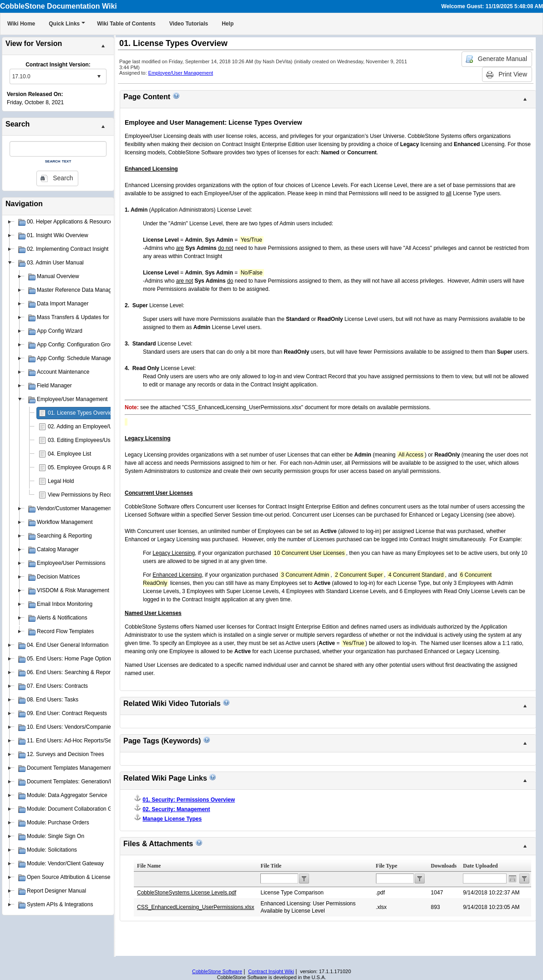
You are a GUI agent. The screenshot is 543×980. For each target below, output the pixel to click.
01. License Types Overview (82, 413)
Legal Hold (61, 481)
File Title (271, 866)
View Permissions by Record (83, 495)
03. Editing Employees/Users (83, 440)
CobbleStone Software (217, 971)
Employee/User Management (181, 73)
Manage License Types (172, 819)
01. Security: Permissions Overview (189, 800)
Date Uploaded (480, 866)
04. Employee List (69, 454)
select (99, 76)
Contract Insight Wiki (271, 971)
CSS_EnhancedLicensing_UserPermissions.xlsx (195, 907)
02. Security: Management (176, 809)
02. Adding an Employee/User (84, 427)
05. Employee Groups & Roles (84, 467)
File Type (387, 866)
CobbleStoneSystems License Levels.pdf (187, 893)
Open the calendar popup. (513, 878)
